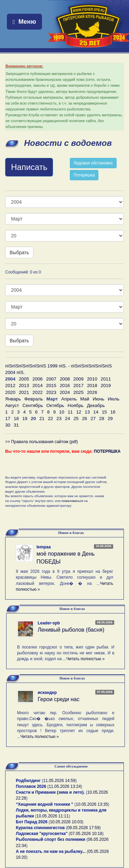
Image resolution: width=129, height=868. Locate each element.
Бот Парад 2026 (32, 822)
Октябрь (55, 405)
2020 (10, 392)
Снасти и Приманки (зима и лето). (50, 792)
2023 (51, 392)
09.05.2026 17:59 (83, 828)
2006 (37, 379)
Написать (29, 167)
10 (62, 412)
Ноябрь (76, 405)
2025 (78, 392)
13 (87, 412)
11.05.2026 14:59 (59, 781)
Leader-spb (49, 623)
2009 (78, 379)
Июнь (98, 399)
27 (93, 419)
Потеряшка (84, 175)
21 (42, 419)
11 (70, 412)
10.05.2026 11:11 (52, 816)
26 (84, 419)
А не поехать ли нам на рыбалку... (51, 851)
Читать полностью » (86, 659)
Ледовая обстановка (93, 163)
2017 (78, 385)
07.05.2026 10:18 (86, 834)
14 (96, 412)
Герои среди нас (58, 699)
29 (110, 419)
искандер (47, 693)
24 (68, 419)
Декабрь (96, 405)
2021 (24, 392)
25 (76, 419)
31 (16, 425)
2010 (92, 379)
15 (104, 412)
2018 (92, 385)
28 (102, 419)
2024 (65, 392)
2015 (51, 385)
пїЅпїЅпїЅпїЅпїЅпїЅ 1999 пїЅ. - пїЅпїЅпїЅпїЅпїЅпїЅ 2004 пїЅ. (58, 369)
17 (8, 419)
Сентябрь (33, 405)
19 (25, 419)
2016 (65, 385)
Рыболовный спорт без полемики (51, 839)
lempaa (44, 547)
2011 (106, 379)
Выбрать (19, 253)
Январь (13, 399)
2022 (37, 392)
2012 (10, 385)
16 (113, 412)
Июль (114, 399)
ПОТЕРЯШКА (107, 451)
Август (12, 405)
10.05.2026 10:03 (66, 822)
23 (59, 419)
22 (50, 419)
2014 (37, 385)
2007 (51, 379)
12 (79, 412)
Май (85, 399)
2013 (24, 385)
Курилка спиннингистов (40, 828)
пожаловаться (72, 501)
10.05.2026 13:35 (92, 804)
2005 (24, 379)
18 (16, 419)
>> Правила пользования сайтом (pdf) (41, 442)
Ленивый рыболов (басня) (71, 630)
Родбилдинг (28, 781)
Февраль (34, 399)
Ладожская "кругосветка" (42, 834)
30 (8, 425)
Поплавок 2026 (31, 786)
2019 (106, 385)
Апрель (69, 399)
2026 (92, 392)
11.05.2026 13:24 (64, 786)
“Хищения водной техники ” (45, 804)
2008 (65, 379)
